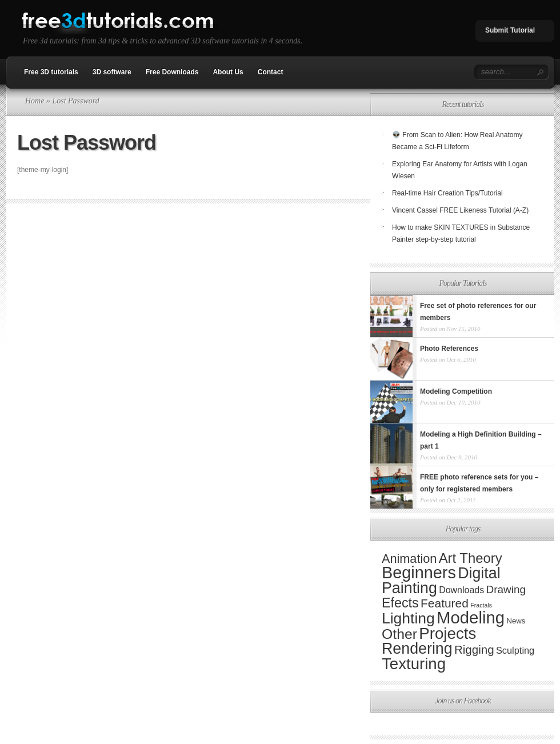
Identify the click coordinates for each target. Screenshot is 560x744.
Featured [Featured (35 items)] (445, 603)
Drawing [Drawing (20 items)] (506, 589)
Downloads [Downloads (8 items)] (461, 590)
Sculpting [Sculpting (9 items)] (515, 650)
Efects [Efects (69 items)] (400, 603)
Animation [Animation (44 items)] (409, 559)
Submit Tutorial (510, 30)
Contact (271, 72)
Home (35, 101)
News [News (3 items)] (516, 621)
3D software (112, 72)
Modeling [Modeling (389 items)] (471, 617)
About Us (228, 72)
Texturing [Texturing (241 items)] (414, 664)
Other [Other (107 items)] (399, 634)
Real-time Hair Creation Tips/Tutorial (447, 193)
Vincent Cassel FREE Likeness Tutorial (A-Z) (460, 210)
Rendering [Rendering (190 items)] (417, 649)
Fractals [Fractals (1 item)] (481, 605)
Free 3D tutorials (51, 72)
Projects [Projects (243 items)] (447, 633)
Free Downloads (172, 72)
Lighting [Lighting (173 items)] (408, 618)
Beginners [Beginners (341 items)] (419, 573)
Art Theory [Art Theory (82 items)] (471, 558)
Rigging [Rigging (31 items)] (474, 649)
